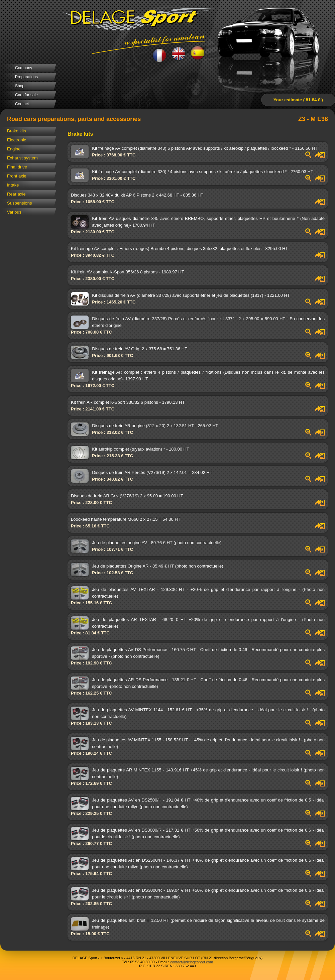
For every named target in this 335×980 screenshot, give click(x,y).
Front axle (17, 176)
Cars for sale (26, 95)
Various (14, 212)
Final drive (17, 167)
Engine (14, 149)
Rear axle (16, 194)
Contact (22, 104)
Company (24, 68)
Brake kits (17, 131)
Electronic (17, 140)
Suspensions (19, 203)
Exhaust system (22, 158)
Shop (20, 86)
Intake (13, 185)
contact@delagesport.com (192, 962)
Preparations (26, 77)
